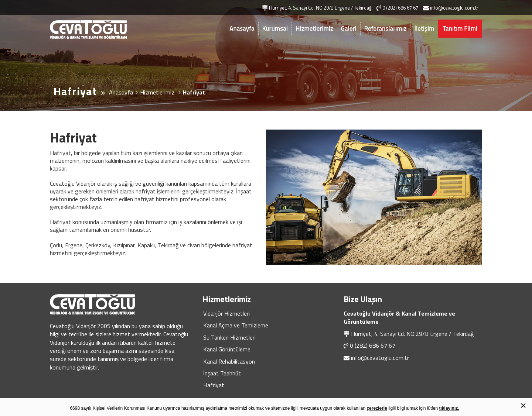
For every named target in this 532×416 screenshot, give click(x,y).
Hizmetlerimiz (314, 28)
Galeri (349, 28)
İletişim (424, 28)
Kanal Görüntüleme (227, 349)
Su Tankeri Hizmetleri (229, 337)
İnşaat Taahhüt (222, 373)
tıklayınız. (449, 408)
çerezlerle (377, 408)
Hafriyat (214, 385)
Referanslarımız (386, 28)
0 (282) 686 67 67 (373, 345)
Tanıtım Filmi (460, 28)
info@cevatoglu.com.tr (380, 358)
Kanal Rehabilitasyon (229, 361)
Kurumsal (275, 28)
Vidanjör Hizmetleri (226, 313)
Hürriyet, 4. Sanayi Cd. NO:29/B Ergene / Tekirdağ (412, 334)
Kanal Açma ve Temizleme (236, 325)
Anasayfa (242, 28)
